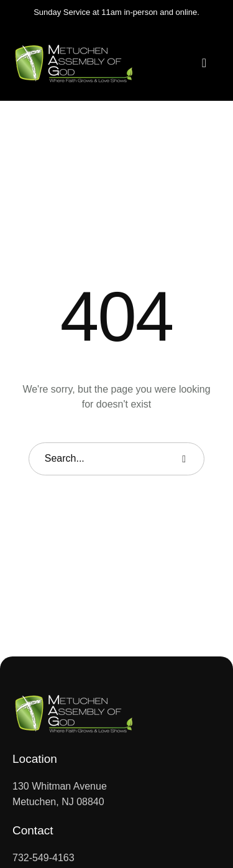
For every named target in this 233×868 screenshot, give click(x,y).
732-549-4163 (43, 858)
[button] (204, 63)
